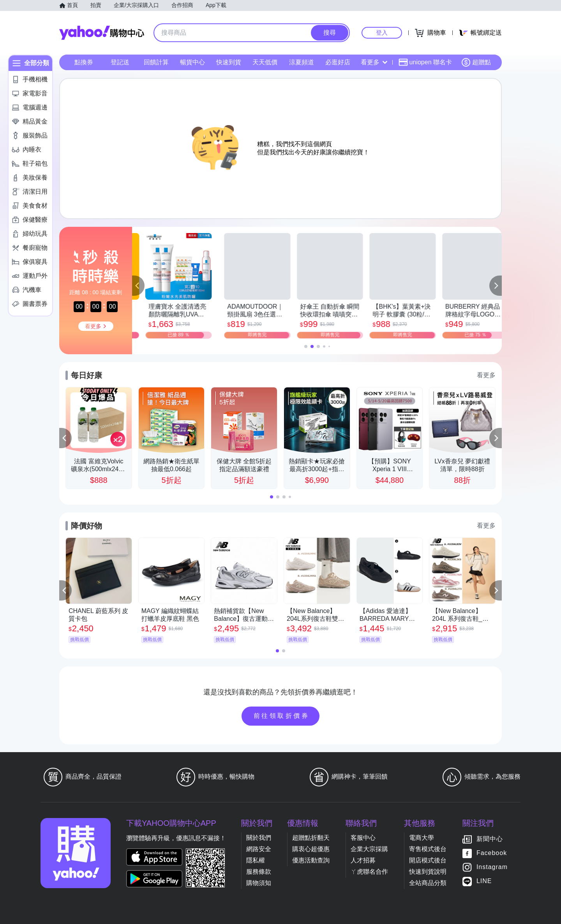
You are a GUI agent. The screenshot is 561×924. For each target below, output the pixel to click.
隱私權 (256, 860)
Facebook (492, 853)
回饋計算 (156, 62)
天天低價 (265, 62)
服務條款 (259, 872)
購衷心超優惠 (311, 849)
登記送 (120, 62)
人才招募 (363, 860)
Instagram (492, 867)
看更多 (374, 62)
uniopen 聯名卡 (425, 62)
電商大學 (422, 838)
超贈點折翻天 (311, 838)
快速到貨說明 (428, 872)
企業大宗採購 (369, 849)
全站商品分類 (428, 883)
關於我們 (259, 838)
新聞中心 (490, 839)
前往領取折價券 (282, 716)
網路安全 (259, 849)
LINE (484, 881)
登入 (382, 33)
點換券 (84, 62)
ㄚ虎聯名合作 (369, 872)
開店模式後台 (428, 860)
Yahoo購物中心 (102, 33)
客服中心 (363, 838)
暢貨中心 (192, 62)
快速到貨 (229, 62)
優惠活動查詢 (311, 860)
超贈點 (476, 62)
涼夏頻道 (302, 62)
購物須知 (259, 883)
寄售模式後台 (428, 849)
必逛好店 (338, 62)
